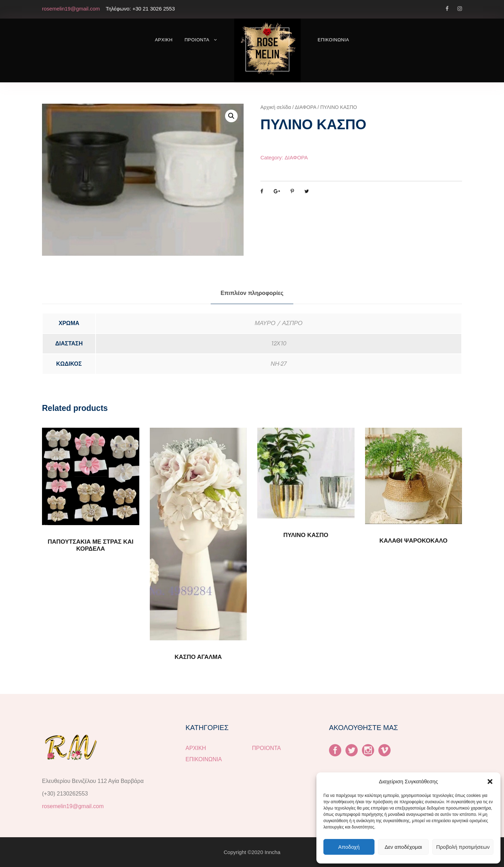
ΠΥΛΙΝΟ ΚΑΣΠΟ (306, 535)
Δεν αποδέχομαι (403, 847)
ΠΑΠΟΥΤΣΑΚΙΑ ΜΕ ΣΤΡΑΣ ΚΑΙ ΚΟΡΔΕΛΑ (90, 545)
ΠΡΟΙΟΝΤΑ (197, 40)
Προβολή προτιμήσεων (463, 847)
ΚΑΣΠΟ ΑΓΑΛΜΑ (198, 657)
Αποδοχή (349, 847)
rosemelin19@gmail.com (73, 806)
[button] (490, 782)
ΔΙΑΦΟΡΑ (305, 107)
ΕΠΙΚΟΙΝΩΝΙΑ (334, 40)
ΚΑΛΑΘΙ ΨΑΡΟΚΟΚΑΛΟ (413, 541)
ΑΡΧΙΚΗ (164, 40)
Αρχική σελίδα (276, 107)
